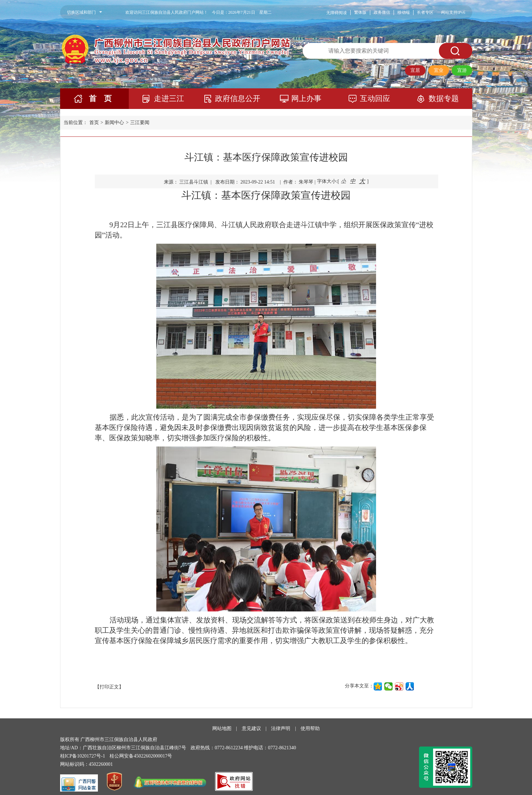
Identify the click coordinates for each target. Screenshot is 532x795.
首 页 (100, 98)
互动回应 (375, 98)
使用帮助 (310, 728)
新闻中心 (114, 123)
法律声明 (281, 728)
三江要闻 (140, 123)
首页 (94, 123)
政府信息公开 (238, 98)
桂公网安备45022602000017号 (141, 756)
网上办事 (306, 98)
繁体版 (360, 12)
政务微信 (382, 12)
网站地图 (222, 728)
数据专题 (444, 98)
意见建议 (251, 728)
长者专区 (425, 12)
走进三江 (169, 98)
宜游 (462, 70)
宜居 (415, 70)
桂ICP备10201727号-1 (83, 756)
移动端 (404, 12)
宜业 (439, 70)
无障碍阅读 (337, 13)
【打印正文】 (109, 687)
